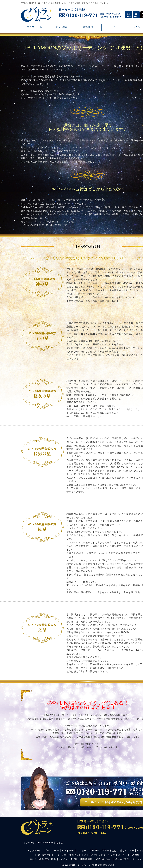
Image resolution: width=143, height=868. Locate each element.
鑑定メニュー (127, 851)
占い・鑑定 (61, 28)
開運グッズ (75, 855)
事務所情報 (86, 859)
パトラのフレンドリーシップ (99, 855)
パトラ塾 (61, 855)
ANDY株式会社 (103, 859)
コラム (115, 28)
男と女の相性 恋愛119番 (43, 859)
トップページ (34, 851)
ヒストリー (68, 851)
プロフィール (34, 27)
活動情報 (88, 28)
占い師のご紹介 (45, 855)
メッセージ (83, 851)
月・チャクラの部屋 (129, 855)
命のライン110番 (68, 859)
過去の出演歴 (122, 859)
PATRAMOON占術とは (104, 851)
